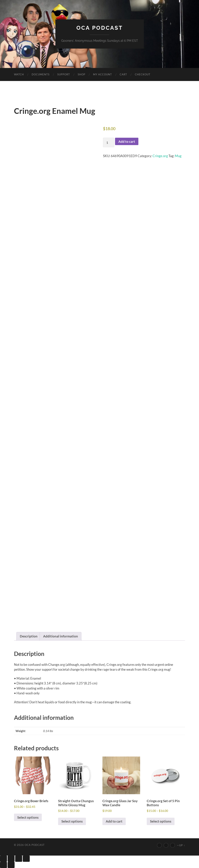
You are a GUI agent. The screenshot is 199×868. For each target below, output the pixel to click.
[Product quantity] (109, 142)
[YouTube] (159, 845)
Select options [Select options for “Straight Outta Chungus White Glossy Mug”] (72, 821)
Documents (41, 74)
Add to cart (127, 141)
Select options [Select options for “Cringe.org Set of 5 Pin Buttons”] (161, 821)
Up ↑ (182, 845)
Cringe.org (160, 156)
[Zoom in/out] (3, 859)
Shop (82, 74)
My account (103, 74)
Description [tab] (29, 636)
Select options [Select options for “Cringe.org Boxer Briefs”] (28, 817)
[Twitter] (166, 845)
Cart (123, 74)
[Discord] (173, 845)
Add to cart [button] (114, 821)
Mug (178, 156)
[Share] (19, 859)
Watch (19, 74)
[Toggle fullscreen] (11, 859)
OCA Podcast (100, 28)
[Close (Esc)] (26, 859)
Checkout (143, 74)
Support (64, 74)
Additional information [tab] (61, 636)
